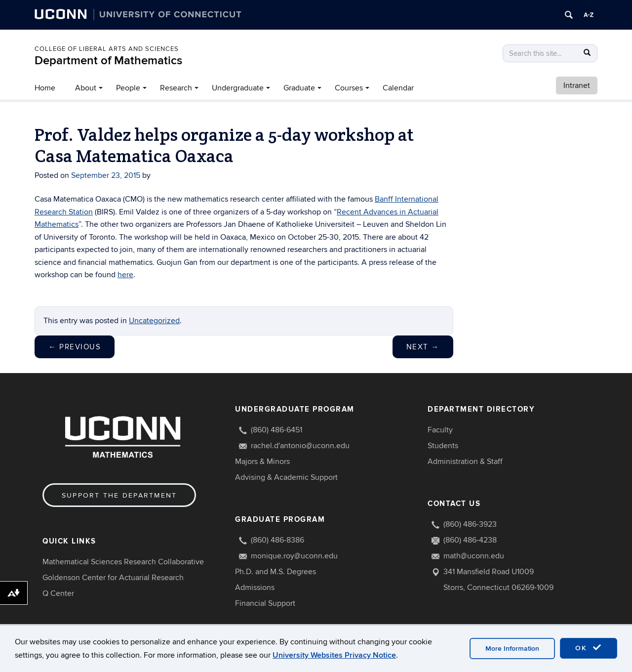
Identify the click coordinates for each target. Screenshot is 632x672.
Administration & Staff (465, 462)
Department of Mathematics (108, 61)
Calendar (398, 88)
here (125, 275)
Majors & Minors (262, 462)
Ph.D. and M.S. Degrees (276, 572)
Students (443, 446)
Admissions (255, 588)
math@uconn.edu (474, 556)
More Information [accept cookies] (512, 649)
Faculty (440, 430)
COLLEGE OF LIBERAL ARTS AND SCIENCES (107, 49)
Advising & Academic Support (286, 477)
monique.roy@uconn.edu (294, 556)
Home (45, 88)
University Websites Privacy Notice (334, 655)
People (128, 88)
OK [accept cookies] (589, 648)
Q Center (58, 593)
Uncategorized (154, 321)
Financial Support (265, 603)
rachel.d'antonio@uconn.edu (300, 446)
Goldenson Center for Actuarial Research (113, 578)
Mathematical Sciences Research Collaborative (123, 562)
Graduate (299, 88)
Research (176, 88)
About (86, 88)
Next (423, 347)
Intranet (577, 85)
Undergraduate (238, 88)
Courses (349, 88)
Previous (75, 347)
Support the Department (119, 495)
